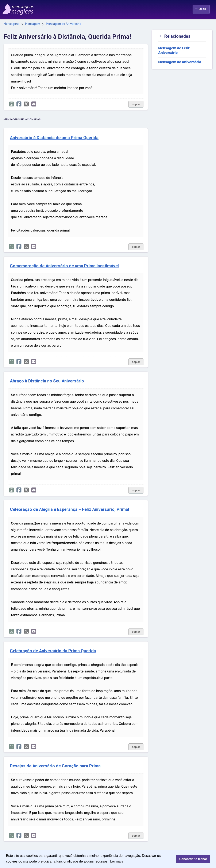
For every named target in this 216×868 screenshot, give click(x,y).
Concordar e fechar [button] (193, 859)
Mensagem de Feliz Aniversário (174, 51)
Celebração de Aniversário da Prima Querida (53, 651)
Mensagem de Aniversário (64, 24)
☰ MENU (201, 9)
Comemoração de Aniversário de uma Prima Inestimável (64, 266)
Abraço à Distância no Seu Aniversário (47, 381)
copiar (136, 104)
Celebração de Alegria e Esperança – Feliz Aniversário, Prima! (70, 509)
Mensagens (11, 24)
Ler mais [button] (117, 861)
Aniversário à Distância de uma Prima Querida (54, 138)
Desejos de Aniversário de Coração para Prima (55, 766)
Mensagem (33, 24)
